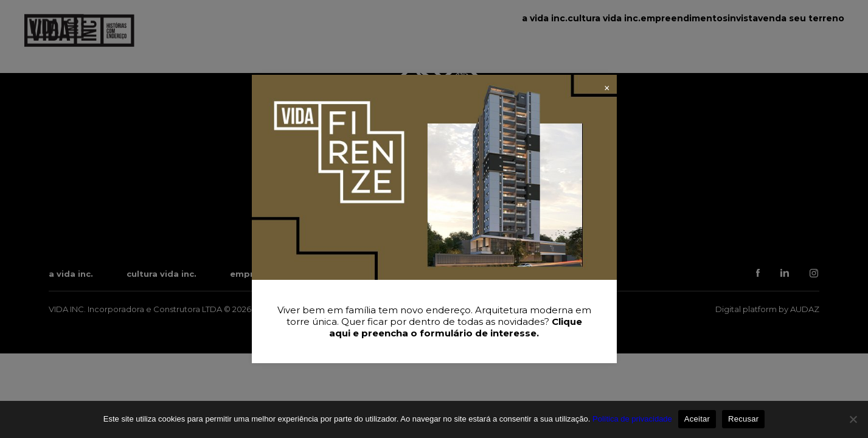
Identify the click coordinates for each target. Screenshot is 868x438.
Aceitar (697, 419)
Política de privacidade (632, 419)
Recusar (743, 419)
